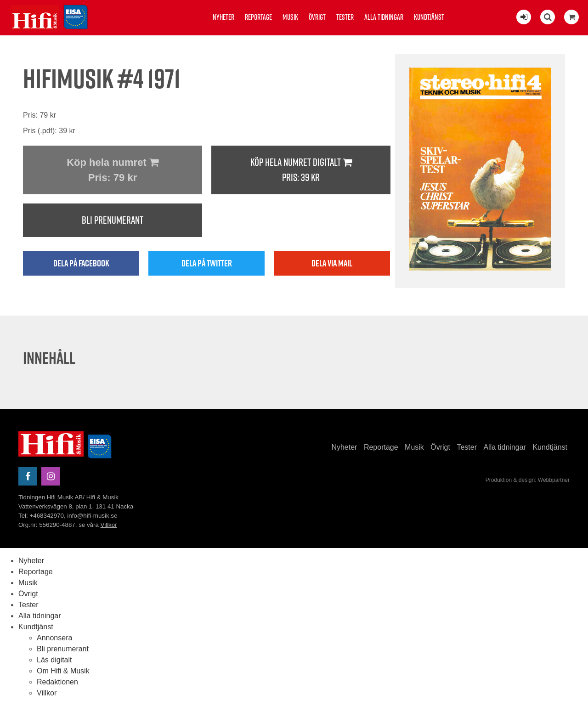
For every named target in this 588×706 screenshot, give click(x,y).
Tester (345, 17)
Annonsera (54, 638)
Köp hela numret (113, 171)
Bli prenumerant (113, 220)
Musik (290, 17)
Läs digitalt (54, 660)
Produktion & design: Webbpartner (528, 480)
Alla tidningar (384, 17)
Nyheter (223, 17)
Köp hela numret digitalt (301, 170)
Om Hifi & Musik (63, 671)
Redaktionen (57, 682)
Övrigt (317, 17)
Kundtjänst (429, 17)
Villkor (109, 525)
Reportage (258, 17)
